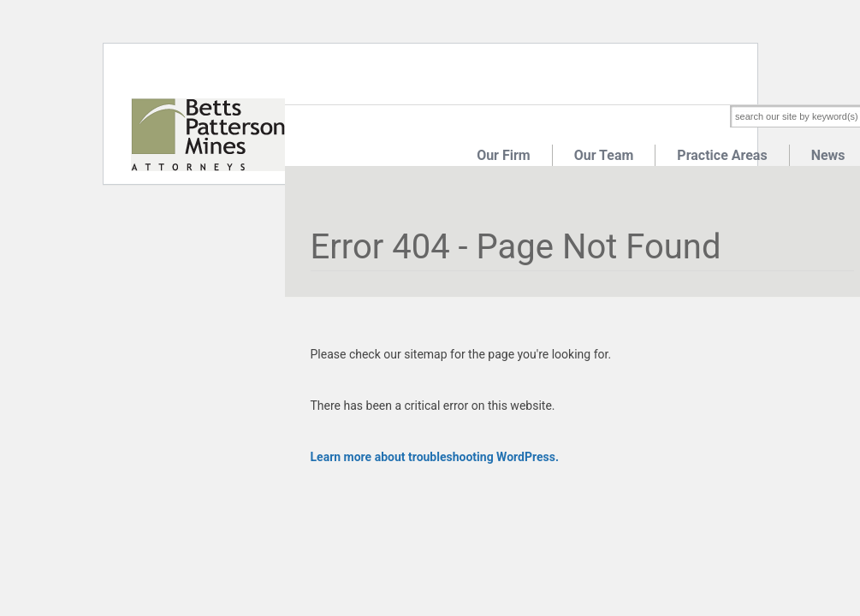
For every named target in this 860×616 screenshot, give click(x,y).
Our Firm (504, 155)
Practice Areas (722, 155)
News (828, 155)
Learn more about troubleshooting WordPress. (435, 457)
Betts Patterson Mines (208, 135)
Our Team (604, 155)
